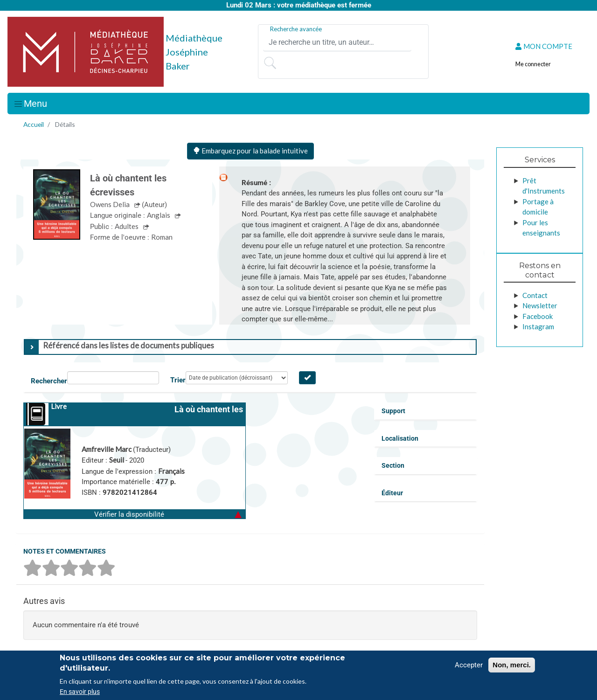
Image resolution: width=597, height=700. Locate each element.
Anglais (159, 215)
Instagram (538, 326)
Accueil (34, 124)
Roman (162, 237)
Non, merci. (512, 665)
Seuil (117, 460)
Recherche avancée (296, 29)
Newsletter (540, 305)
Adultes (127, 226)
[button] (134, 514)
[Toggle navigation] (30, 104)
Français (171, 471)
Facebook (538, 316)
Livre (59, 406)
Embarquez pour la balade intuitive (250, 151)
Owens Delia (111, 204)
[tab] (250, 347)
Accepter (469, 665)
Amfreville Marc (107, 449)
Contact (535, 295)
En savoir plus (80, 692)
